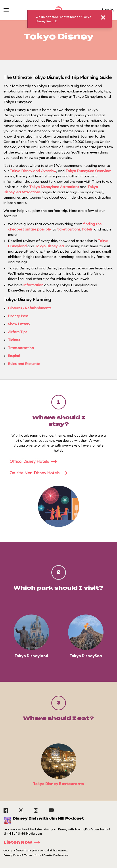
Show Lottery (19, 324)
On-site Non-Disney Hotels (40, 473)
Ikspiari (14, 356)
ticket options (69, 229)
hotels (87, 229)
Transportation (21, 348)
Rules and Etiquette (24, 364)
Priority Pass (18, 316)
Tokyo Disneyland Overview (33, 171)
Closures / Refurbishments (30, 308)
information (33, 285)
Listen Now (23, 843)
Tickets (14, 340)
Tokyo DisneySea (49, 246)
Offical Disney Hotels (35, 461)
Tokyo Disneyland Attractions (54, 187)
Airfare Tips (18, 332)
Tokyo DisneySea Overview (88, 171)
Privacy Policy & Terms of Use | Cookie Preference (36, 855)
